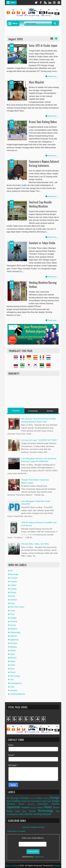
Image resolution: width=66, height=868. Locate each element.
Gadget (13, 618)
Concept (14, 578)
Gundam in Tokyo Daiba (42, 243)
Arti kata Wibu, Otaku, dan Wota (35, 544)
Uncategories (16, 683)
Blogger (57, 866)
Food (12, 603)
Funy (12, 614)
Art (11, 571)
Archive (50, 411)
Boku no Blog (11, 866)
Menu (13, 2)
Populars (16, 411)
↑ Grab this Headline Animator (33, 827)
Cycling (13, 589)
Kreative (14, 643)
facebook (41, 3)
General (14, 621)
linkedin (50, 3)
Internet (13, 636)
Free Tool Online (17, 607)
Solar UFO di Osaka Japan (43, 45)
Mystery (14, 647)
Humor (13, 625)
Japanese (14, 640)
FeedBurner (39, 857)
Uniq (12, 687)
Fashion (14, 600)
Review (13, 658)
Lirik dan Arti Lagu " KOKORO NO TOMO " (40, 440)
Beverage (14, 574)
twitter (36, 3)
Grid (52, 39)
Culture (13, 585)
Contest (14, 582)
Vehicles (14, 690)
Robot (13, 661)
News (13, 654)
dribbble (54, 3)
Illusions (14, 629)
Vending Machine (18, 694)
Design (13, 592)
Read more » (53, 76)
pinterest (59, 3)
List (56, 39)
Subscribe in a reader (16, 831)
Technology (15, 676)
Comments (33, 411)
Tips (12, 679)
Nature (13, 650)
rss (45, 3)
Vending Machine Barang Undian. (43, 284)
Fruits (13, 611)
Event (13, 596)
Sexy (12, 669)
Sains (13, 665)
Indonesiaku (15, 632)
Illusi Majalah (36, 82)
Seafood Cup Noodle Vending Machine (40, 204)
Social (13, 672)
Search (55, 24)
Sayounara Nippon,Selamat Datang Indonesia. (44, 163)
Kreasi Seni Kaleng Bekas (43, 122)
